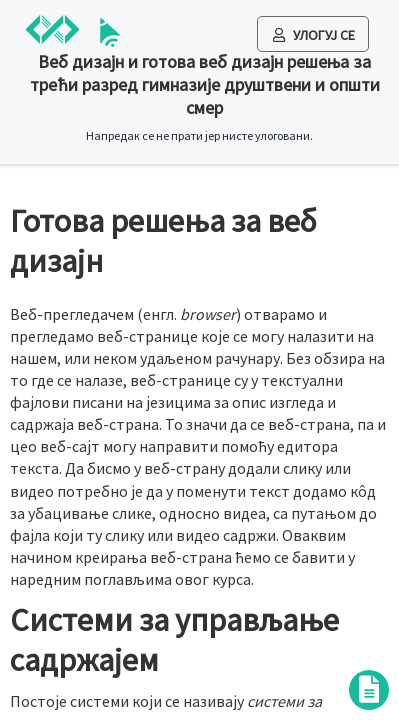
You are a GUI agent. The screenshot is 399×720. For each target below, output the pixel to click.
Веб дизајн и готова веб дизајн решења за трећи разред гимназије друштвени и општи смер (205, 84)
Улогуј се (314, 35)
